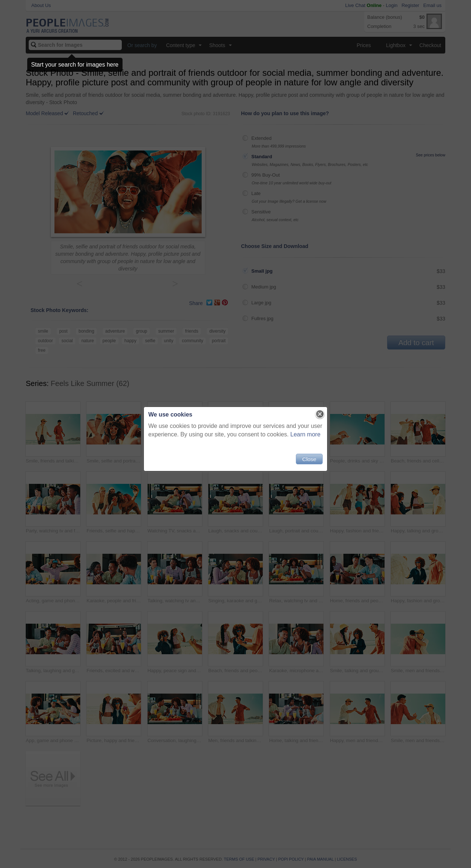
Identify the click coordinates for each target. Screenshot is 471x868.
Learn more (305, 434)
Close (309, 459)
